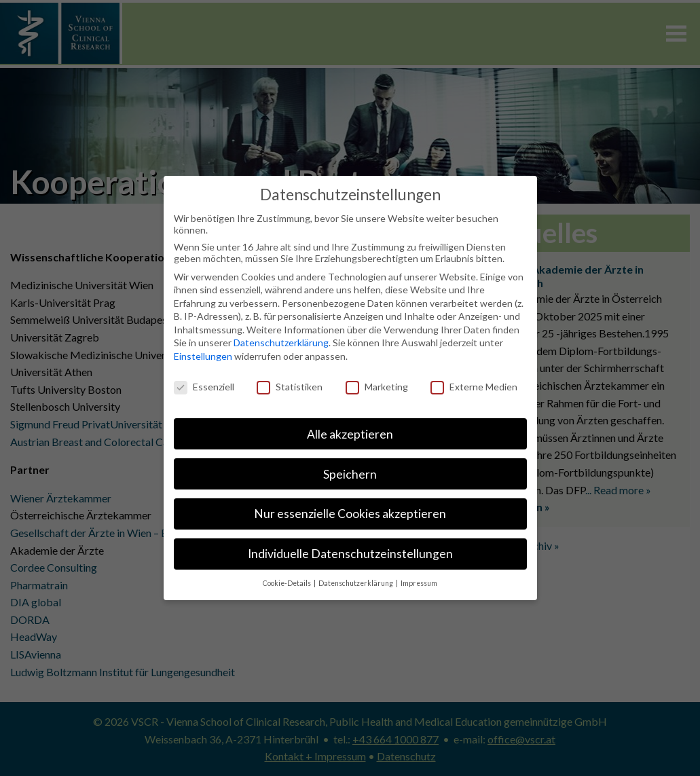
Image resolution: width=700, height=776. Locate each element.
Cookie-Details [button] (288, 583)
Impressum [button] (419, 583)
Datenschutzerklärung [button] (356, 583)
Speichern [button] (350, 474)
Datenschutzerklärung (281, 343)
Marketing (377, 387)
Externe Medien (474, 387)
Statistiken (290, 387)
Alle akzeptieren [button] (350, 434)
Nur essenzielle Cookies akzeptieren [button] (350, 514)
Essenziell (204, 387)
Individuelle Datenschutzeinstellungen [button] (350, 554)
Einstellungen (203, 356)
